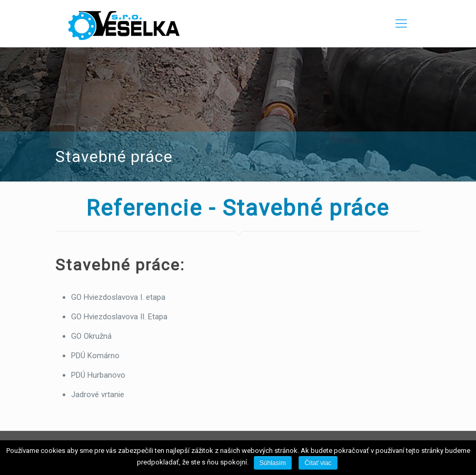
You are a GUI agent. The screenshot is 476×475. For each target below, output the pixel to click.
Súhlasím (273, 463)
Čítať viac (318, 463)
